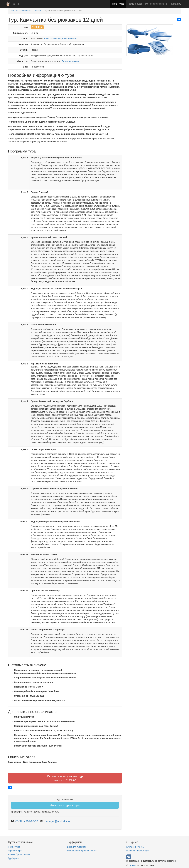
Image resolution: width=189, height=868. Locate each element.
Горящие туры (135, 4)
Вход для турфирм (76, 847)
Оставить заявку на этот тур (65, 778)
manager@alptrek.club (58, 821)
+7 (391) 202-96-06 (26, 821)
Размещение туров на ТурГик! (82, 851)
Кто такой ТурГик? (135, 847)
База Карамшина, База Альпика (60, 39)
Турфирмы (176, 4)
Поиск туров (118, 4)
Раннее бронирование (156, 4)
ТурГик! (16, 4)
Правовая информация (138, 851)
